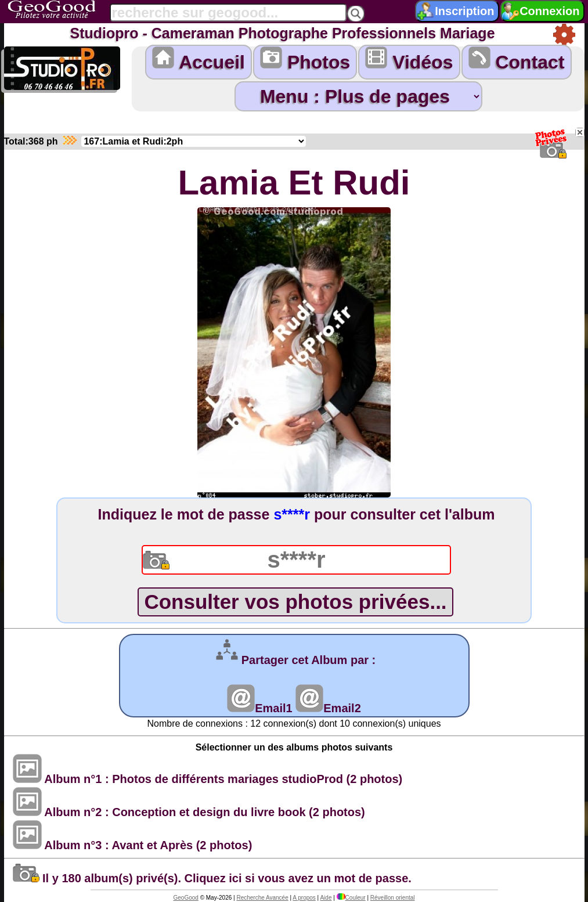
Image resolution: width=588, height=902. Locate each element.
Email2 (328, 708)
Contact (517, 59)
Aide (326, 898)
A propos (304, 898)
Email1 (259, 708)
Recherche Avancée (262, 898)
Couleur (351, 898)
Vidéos (409, 59)
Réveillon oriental (393, 898)
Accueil (199, 59)
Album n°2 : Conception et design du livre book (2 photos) (189, 812)
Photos (305, 59)
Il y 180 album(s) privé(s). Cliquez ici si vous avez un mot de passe (211, 878)
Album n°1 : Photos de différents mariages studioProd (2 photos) (208, 779)
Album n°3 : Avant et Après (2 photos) (133, 845)
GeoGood (185, 898)
